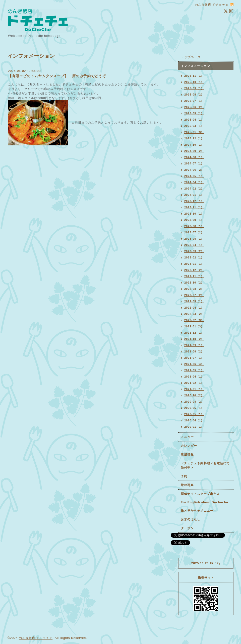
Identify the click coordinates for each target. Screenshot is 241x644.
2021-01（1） (194, 389)
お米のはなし (191, 519)
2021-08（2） (194, 351)
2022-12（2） (194, 270)
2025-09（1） (194, 88)
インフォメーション (195, 66)
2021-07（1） (194, 358)
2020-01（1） (194, 427)
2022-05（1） (194, 301)
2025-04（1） (194, 120)
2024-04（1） (194, 182)
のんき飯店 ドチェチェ (36, 638)
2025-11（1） (194, 76)
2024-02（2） (194, 189)
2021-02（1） (194, 383)
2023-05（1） (194, 239)
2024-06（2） (194, 170)
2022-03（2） (194, 314)
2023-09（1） (194, 220)
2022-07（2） (194, 295)
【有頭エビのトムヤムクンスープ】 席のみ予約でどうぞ (57, 76)
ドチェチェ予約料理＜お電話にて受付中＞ (205, 465)
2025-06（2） (194, 107)
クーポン (187, 528)
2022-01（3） (194, 326)
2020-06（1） (194, 408)
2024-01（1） (194, 195)
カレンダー (189, 446)
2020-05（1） (194, 414)
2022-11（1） (194, 276)
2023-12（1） (194, 201)
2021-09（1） (194, 345)
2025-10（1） (194, 82)
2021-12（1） (194, 333)
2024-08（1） (194, 157)
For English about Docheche (204, 502)
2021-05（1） (194, 370)
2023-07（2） (194, 232)
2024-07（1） (194, 163)
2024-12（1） (194, 138)
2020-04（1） (194, 420)
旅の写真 (187, 485)
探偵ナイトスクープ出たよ (200, 494)
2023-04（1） (194, 245)
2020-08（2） (194, 402)
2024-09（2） (194, 151)
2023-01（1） (194, 264)
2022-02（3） (194, 320)
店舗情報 (187, 454)
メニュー (187, 437)
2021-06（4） (194, 364)
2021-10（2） (194, 339)
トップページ (191, 57)
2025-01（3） (194, 132)
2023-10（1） (194, 214)
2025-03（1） (194, 126)
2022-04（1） (194, 308)
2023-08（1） (194, 226)
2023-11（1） (194, 207)
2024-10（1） (194, 145)
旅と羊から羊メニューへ (199, 511)
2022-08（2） (194, 289)
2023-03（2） (194, 251)
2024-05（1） (194, 176)
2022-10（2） (194, 283)
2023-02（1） (194, 257)
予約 (184, 476)
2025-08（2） (194, 95)
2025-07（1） (194, 101)
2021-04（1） (194, 377)
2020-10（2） (194, 395)
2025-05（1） (194, 113)
